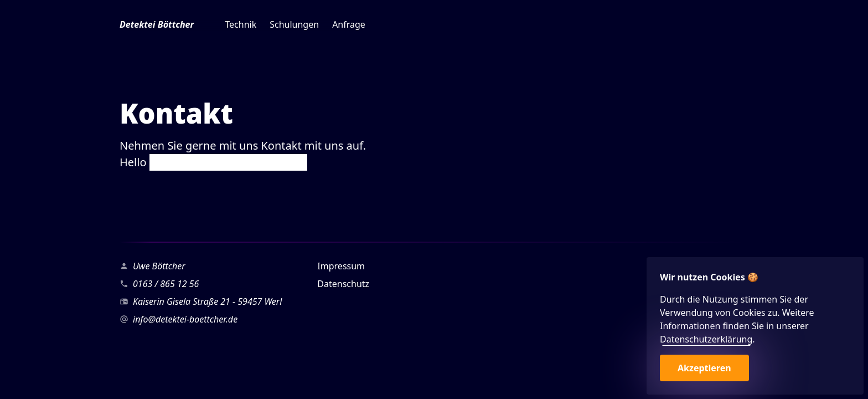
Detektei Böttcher (157, 24)
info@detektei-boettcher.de (185, 319)
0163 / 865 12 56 (166, 284)
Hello (213, 162)
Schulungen (294, 24)
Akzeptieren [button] (704, 368)
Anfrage (349, 24)
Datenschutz (343, 284)
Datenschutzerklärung (706, 339)
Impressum (341, 266)
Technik (241, 24)
